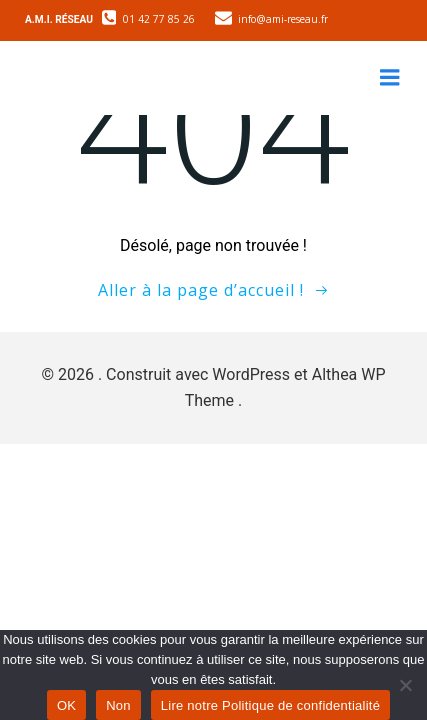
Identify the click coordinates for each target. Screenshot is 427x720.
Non (118, 705)
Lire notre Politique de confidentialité (270, 705)
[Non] (404, 682)
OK (66, 705)
